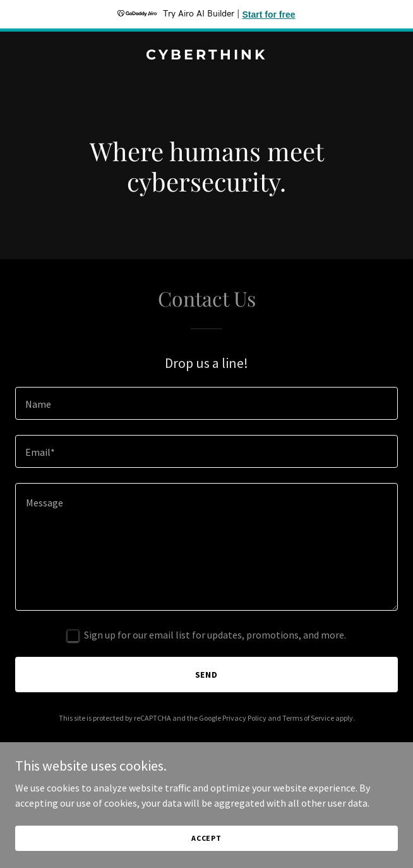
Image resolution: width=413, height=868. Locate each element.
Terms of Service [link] (308, 718)
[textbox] (206, 403)
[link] (206, 56)
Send (207, 675)
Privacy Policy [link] (244, 718)
